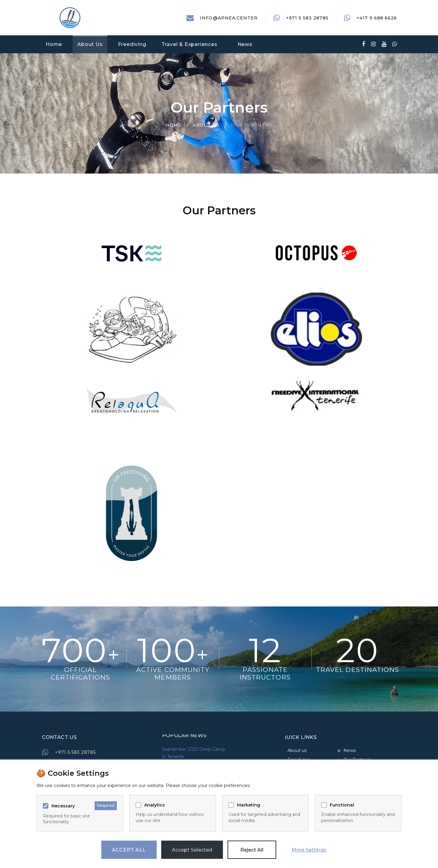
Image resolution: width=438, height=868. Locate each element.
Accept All (129, 850)
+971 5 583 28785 (307, 18)
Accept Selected (192, 850)
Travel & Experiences (189, 44)
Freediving (132, 44)
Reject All (252, 850)
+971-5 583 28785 (116, 752)
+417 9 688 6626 (377, 18)
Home (54, 44)
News (245, 44)
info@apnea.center (229, 18)
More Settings (309, 850)
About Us (90, 44)
